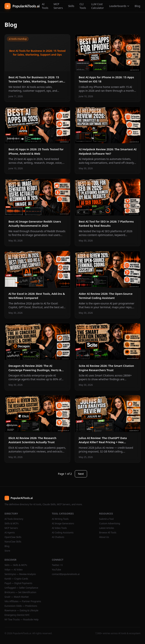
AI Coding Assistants (63, 533)
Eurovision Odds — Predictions (21, 606)
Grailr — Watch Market (17, 597)
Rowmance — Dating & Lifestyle (21, 611)
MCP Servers (58, 6)
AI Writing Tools (60, 519)
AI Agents (10, 533)
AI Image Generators (63, 524)
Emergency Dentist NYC (17, 615)
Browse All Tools (108, 533)
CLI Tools (83, 6)
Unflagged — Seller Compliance (21, 588)
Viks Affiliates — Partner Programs (23, 601)
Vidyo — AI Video (14, 570)
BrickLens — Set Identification (20, 592)
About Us (104, 537)
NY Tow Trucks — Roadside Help (22, 620)
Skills (71, 6)
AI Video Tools (59, 528)
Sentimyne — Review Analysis (20, 574)
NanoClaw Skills (13, 542)
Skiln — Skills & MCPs (16, 565)
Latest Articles (107, 528)
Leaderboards (119, 6)
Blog (137, 6)
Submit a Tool (106, 519)
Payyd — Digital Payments (18, 583)
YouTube (57, 570)
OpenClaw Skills (13, 537)
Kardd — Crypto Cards (16, 579)
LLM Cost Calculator (97, 6)
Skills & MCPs (12, 524)
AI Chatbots (58, 537)
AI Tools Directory (14, 519)
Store (7, 551)
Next (81, 474)
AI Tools (45, 6)
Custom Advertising (110, 524)
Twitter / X (57, 565)
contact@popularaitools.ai (66, 574)
